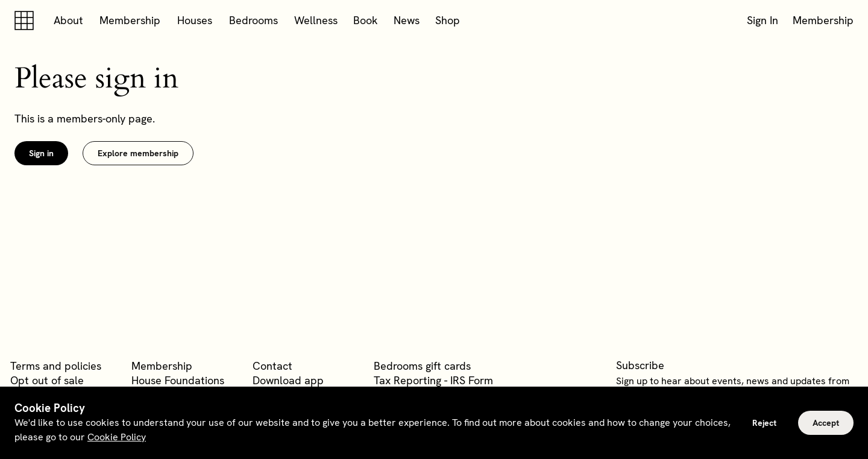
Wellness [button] (316, 20)
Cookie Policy (117, 437)
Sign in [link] (41, 153)
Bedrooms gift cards (422, 366)
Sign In (763, 20)
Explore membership (138, 153)
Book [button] (366, 20)
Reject (764, 423)
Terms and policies (56, 366)
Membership (130, 20)
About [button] (68, 20)
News (407, 20)
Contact (272, 366)
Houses (195, 20)
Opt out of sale (47, 380)
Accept (826, 423)
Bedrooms (253, 20)
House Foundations (178, 380)
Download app (288, 380)
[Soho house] (27, 21)
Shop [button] (448, 20)
